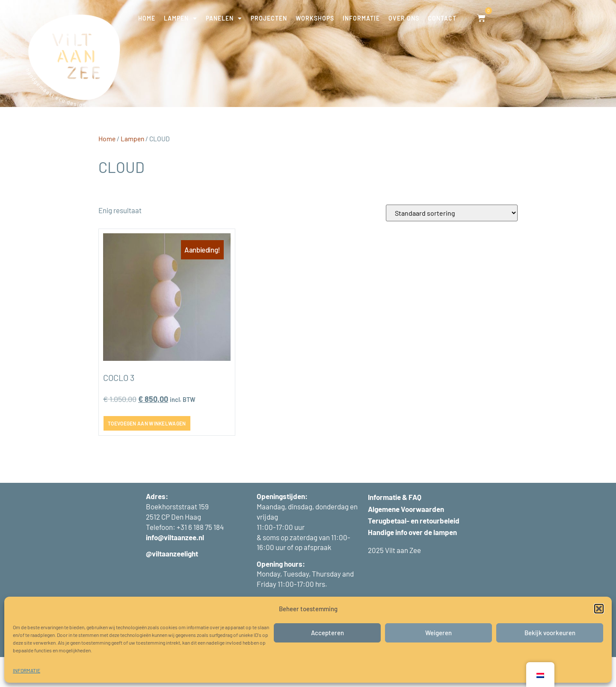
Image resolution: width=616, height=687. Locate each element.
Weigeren (438, 633)
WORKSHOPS (315, 18)
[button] (599, 609)
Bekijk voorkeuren (550, 633)
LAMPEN (181, 18)
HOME (147, 18)
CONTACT (442, 18)
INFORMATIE (27, 670)
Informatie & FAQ (395, 527)
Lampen (132, 168)
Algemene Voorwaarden (406, 539)
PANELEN (224, 18)
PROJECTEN (269, 18)
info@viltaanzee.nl (175, 567)
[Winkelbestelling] (452, 243)
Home (107, 168)
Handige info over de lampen (412, 562)
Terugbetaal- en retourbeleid (414, 550)
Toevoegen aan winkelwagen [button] (147, 453)
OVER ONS (404, 18)
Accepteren (327, 633)
